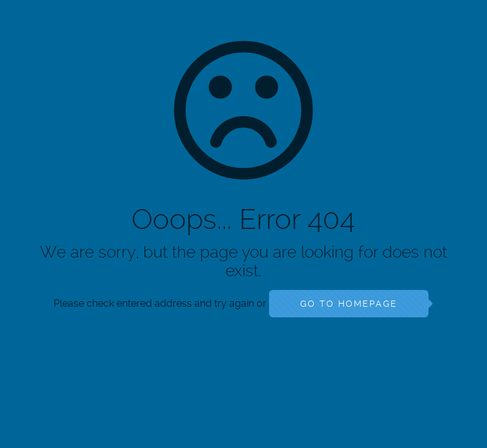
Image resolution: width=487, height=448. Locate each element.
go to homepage (349, 304)
